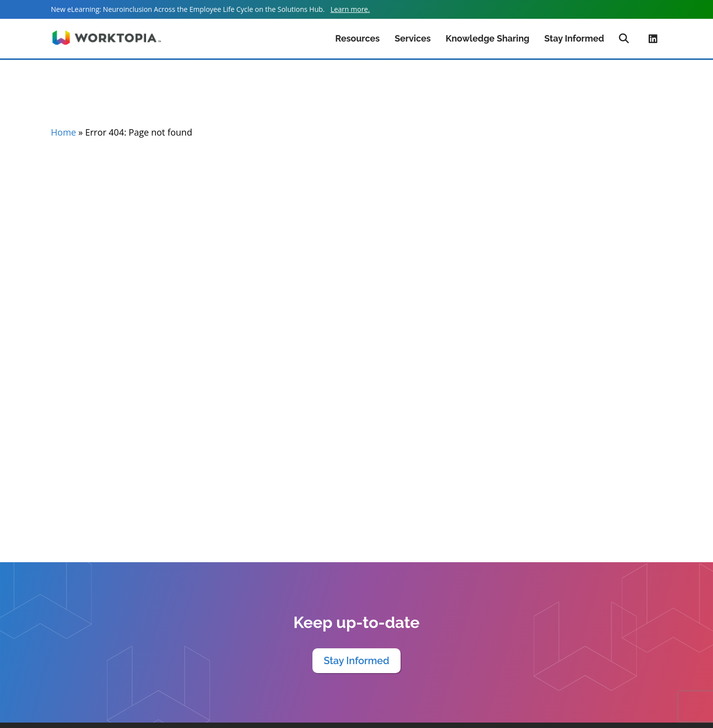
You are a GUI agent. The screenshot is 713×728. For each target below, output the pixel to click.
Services (413, 38)
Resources (357, 38)
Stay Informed (574, 38)
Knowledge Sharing (487, 38)
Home (64, 132)
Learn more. (350, 9)
